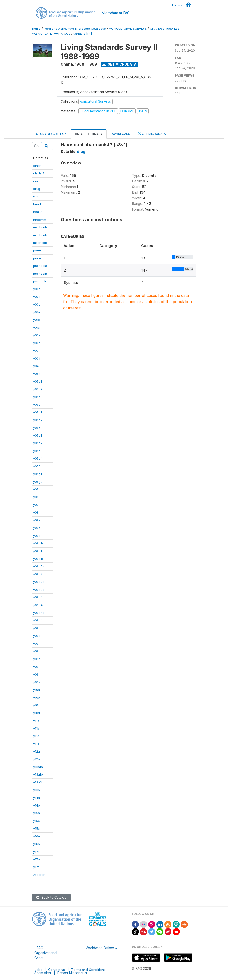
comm (38, 181)
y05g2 (38, 482)
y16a (37, 836)
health (38, 212)
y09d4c (39, 620)
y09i (36, 667)
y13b (37, 790)
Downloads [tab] (120, 134)
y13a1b (38, 774)
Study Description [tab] (51, 134)
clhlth (37, 166)
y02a (37, 335)
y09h (37, 659)
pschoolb (40, 274)
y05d (37, 428)
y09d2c (39, 582)
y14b (37, 805)
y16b (37, 844)
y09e (37, 636)
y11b (36, 728)
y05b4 (38, 404)
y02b (37, 343)
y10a (37, 690)
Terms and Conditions (88, 970)
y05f (37, 466)
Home (36, 29)
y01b (37, 320)
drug (37, 189)
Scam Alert (43, 973)
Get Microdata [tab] (152, 133)
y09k (37, 682)
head (37, 204)
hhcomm (40, 220)
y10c (37, 705)
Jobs (38, 970)
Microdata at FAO (116, 13)
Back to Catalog (51, 897)
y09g (37, 651)
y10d (37, 713)
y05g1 (38, 474)
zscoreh (39, 875)
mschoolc (40, 243)
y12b (37, 759)
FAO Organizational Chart (46, 953)
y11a (36, 721)
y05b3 (38, 397)
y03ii (37, 358)
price (37, 258)
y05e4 (38, 458)
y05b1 (38, 381)
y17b (37, 859)
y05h (37, 489)
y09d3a (39, 590)
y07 (36, 505)
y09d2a (39, 566)
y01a (37, 312)
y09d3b (39, 597)
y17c (36, 867)
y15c (37, 828)
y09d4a (39, 605)
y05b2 (38, 389)
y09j (36, 674)
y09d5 (38, 628)
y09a (37, 520)
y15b (37, 821)
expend (39, 196)
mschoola (40, 227)
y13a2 (38, 782)
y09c (37, 536)
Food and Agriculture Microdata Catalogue (75, 29)
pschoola (40, 266)
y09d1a (38, 543)
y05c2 (38, 420)
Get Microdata (119, 64)
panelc (38, 250)
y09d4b (39, 613)
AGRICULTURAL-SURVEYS (128, 29)
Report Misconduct (72, 973)
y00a (37, 289)
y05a (37, 374)
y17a (36, 852)
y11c (36, 736)
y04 (36, 366)
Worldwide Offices (100, 948)
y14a (37, 798)
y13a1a (38, 767)
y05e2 (38, 443)
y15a (37, 813)
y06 (36, 497)
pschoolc (40, 281)
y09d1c (38, 559)
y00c (37, 304)
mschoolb (40, 235)
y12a (37, 751)
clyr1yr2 (39, 173)
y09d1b (38, 551)
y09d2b (39, 574)
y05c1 (38, 412)
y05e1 (38, 435)
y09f (37, 644)
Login (176, 5)
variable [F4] (83, 34)
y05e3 (38, 451)
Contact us (57, 970)
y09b (37, 528)
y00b (37, 297)
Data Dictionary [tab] (89, 134)
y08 (36, 512)
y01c (37, 327)
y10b (37, 697)
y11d (36, 744)
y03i (36, 351)
